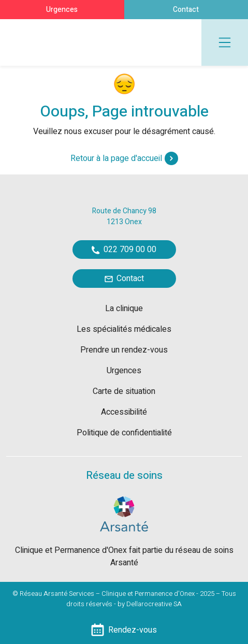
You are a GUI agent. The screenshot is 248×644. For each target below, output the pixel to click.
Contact (186, 10)
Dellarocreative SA (154, 604)
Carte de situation (124, 391)
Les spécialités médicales (124, 329)
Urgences (62, 10)
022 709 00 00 (124, 250)
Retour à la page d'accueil (124, 158)
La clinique (124, 309)
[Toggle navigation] (225, 42)
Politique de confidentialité (124, 433)
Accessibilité (124, 412)
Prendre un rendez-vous (124, 350)
